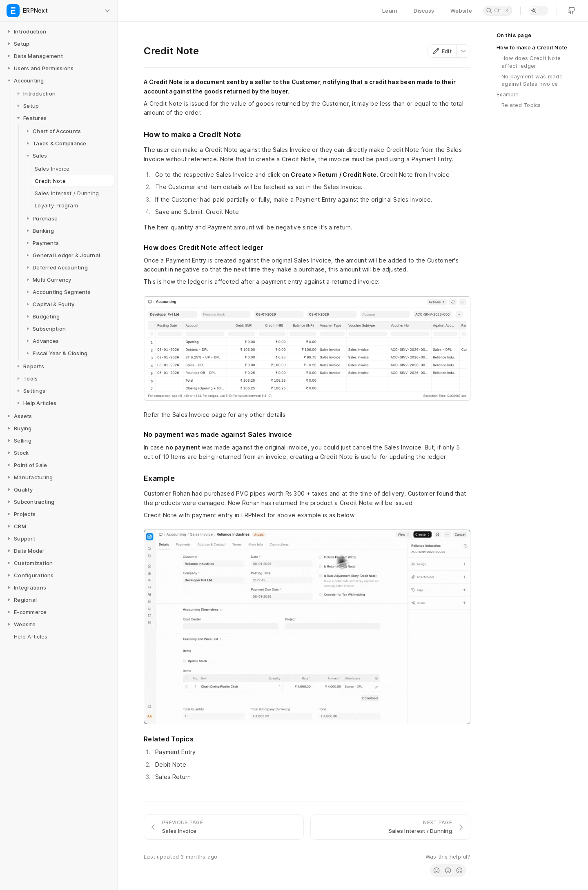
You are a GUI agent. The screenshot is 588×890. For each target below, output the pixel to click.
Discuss (424, 11)
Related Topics (521, 105)
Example (508, 94)
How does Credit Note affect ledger (531, 62)
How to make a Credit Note (532, 47)
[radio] (437, 870)
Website (461, 11)
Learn (390, 11)
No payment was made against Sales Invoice (532, 80)
